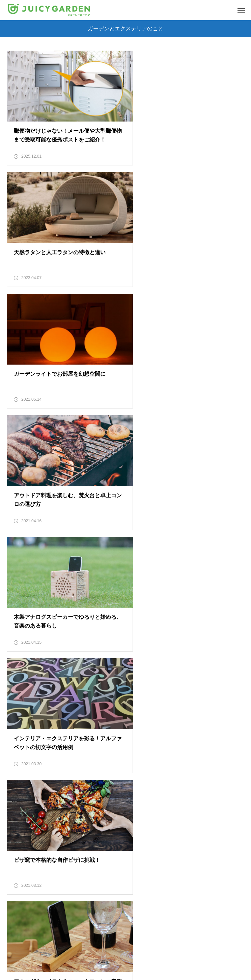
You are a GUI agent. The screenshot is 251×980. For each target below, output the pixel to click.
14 (233, 795)
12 (200, 795)
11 (184, 795)
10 (167, 795)
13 (217, 795)
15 (117, 812)
